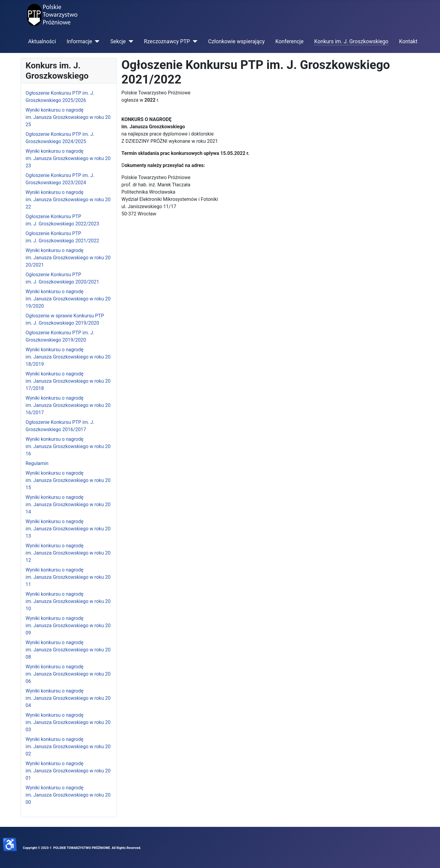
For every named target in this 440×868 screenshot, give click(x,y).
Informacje (79, 41)
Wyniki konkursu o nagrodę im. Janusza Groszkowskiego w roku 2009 (68, 626)
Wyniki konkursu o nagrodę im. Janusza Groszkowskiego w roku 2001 (68, 771)
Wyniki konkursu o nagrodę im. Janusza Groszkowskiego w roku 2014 (68, 504)
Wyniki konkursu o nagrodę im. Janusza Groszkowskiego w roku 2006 (68, 674)
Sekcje (118, 41)
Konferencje (290, 41)
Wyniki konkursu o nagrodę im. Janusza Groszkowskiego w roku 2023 (68, 158)
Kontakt (408, 41)
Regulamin (37, 463)
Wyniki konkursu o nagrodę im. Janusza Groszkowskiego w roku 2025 (68, 117)
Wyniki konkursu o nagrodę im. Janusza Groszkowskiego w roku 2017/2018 (68, 381)
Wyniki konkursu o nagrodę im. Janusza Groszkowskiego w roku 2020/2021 (68, 258)
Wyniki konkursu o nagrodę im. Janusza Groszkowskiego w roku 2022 (68, 200)
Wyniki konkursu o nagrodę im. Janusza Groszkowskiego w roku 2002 (68, 747)
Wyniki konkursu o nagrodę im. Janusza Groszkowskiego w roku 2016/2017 (68, 405)
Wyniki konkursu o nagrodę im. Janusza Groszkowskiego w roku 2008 (68, 650)
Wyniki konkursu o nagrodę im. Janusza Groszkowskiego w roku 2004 (68, 698)
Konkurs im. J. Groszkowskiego (351, 41)
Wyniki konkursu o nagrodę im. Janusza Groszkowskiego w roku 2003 (68, 722)
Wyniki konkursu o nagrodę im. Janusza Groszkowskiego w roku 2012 (68, 553)
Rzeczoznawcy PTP (167, 41)
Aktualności (42, 41)
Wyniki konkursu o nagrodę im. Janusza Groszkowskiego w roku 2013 (68, 529)
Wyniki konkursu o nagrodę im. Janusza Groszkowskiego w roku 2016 (68, 446)
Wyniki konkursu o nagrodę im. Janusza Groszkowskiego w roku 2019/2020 (68, 299)
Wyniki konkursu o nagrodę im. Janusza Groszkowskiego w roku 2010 (68, 601)
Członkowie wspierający (236, 41)
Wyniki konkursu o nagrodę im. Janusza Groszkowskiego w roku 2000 (68, 795)
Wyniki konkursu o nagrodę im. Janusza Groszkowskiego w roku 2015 (68, 480)
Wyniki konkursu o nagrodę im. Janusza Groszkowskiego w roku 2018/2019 (68, 357)
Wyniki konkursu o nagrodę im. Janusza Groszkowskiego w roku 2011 (68, 577)
